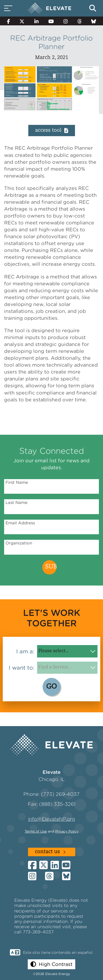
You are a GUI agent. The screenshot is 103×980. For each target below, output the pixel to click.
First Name (17, 482)
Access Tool (52, 131)
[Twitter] (22, 21)
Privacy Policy (67, 831)
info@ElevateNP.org (51, 819)
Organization (19, 543)
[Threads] (80, 21)
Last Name (16, 503)
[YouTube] (51, 21)
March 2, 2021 (52, 58)
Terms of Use (36, 831)
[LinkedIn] (36, 21)
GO (51, 687)
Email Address (20, 523)
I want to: (22, 668)
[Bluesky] (94, 21)
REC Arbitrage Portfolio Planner (51, 42)
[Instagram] (66, 21)
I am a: (25, 651)
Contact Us (47, 852)
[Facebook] (8, 21)
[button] (51, 964)
